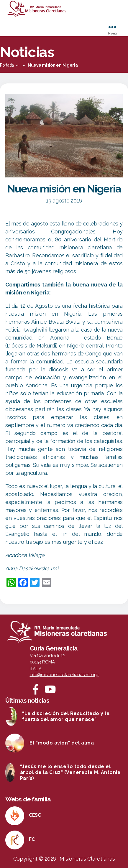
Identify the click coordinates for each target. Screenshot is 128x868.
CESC (35, 815)
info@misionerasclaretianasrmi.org (64, 675)
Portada (7, 65)
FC (32, 839)
